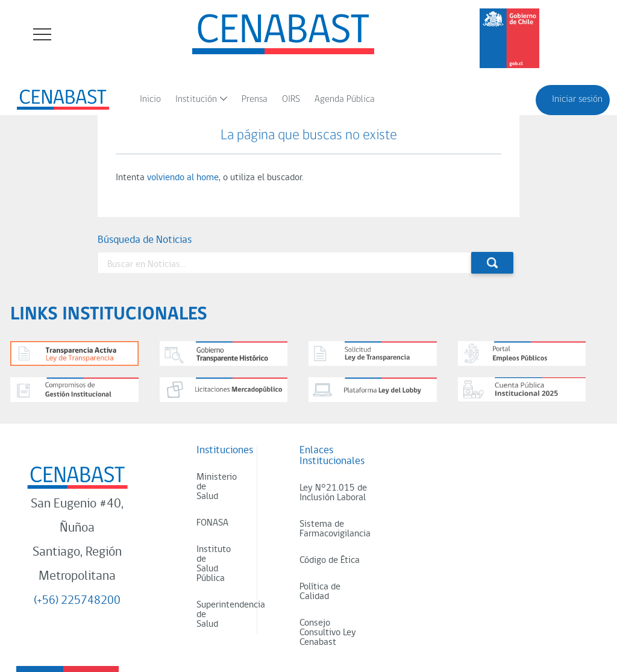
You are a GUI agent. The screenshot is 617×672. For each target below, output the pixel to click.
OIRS (291, 99)
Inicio (150, 99)
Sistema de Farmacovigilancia (335, 529)
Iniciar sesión (577, 99)
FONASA (212, 523)
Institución (196, 99)
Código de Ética (330, 561)
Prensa (255, 99)
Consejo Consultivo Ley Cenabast (328, 633)
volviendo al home (183, 178)
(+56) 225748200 (77, 601)
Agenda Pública (345, 99)
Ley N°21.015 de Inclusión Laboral (333, 493)
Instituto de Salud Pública (214, 564)
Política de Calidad (320, 592)
